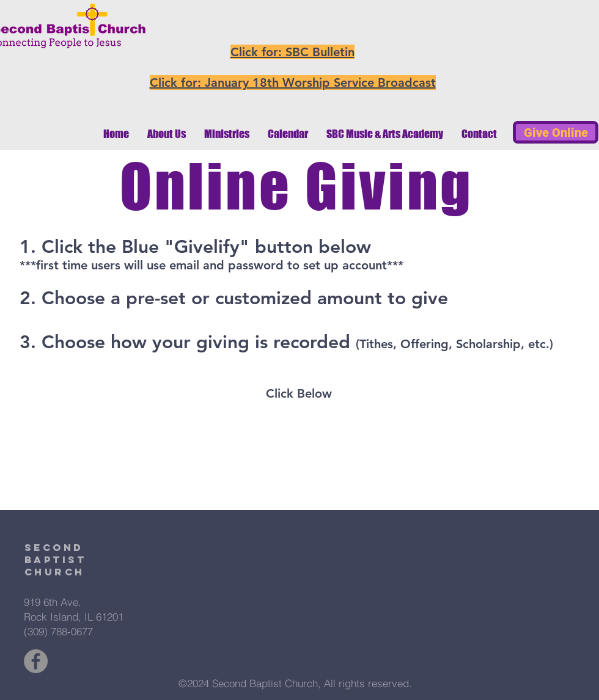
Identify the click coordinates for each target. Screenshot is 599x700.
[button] (167, 134)
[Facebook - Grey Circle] (36, 661)
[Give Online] (556, 132)
